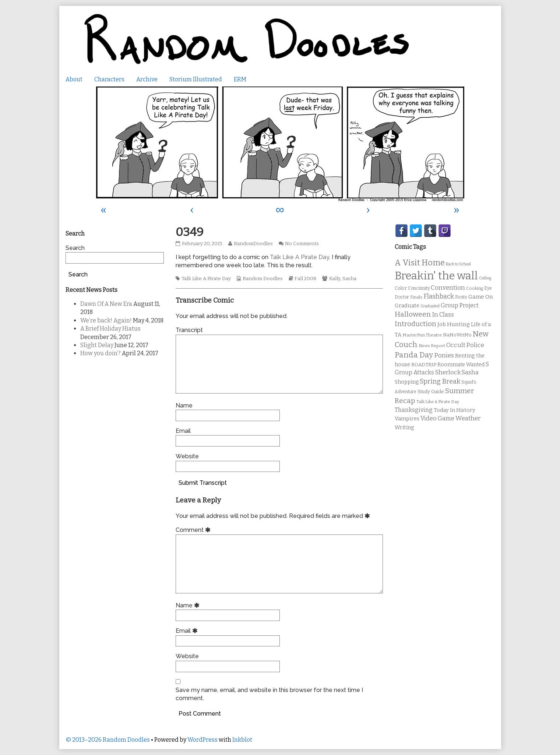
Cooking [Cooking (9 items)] (475, 288)
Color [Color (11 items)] (401, 288)
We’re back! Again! (106, 320)
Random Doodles (263, 279)
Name (184, 405)
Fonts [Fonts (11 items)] (461, 297)
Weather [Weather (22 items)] (468, 418)
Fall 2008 (305, 279)
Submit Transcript (203, 483)
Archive (147, 79)
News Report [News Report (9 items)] (432, 346)
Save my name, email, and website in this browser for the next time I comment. (269, 694)
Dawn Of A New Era (106, 304)
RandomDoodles (253, 244)
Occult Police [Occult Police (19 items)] (465, 345)
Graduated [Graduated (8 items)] (430, 306)
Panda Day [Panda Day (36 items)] (414, 355)
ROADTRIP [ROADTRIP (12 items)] (424, 365)
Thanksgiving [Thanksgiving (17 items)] (414, 410)
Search (75, 248)
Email (183, 431)
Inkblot (242, 740)
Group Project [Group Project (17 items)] (460, 305)
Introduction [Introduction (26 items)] (415, 324)
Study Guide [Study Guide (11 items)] (431, 391)
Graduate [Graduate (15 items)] (407, 306)
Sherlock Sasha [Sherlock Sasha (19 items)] (457, 372)
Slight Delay (97, 345)
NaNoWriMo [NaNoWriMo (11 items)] (457, 335)
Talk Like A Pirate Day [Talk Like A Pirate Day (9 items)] (438, 402)
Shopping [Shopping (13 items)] (407, 382)
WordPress (202, 740)
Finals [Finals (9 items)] (416, 297)
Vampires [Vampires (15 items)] (407, 419)
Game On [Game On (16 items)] (481, 297)
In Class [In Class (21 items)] (443, 315)
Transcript (189, 330)
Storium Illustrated (196, 79)
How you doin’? (101, 353)
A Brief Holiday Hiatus (110, 329)
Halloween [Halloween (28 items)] (413, 314)
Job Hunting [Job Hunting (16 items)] (454, 324)
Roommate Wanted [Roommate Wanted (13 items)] (461, 365)
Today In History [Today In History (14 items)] (455, 410)
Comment (194, 530)
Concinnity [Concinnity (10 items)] (419, 288)
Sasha (349, 279)
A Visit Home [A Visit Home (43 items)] (420, 263)
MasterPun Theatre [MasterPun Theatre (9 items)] (422, 335)
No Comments (302, 244)
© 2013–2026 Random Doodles (108, 740)
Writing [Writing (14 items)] (404, 428)
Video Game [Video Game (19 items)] (437, 418)
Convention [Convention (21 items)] (448, 288)
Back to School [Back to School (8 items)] (458, 264)
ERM (240, 79)
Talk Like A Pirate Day (300, 257)
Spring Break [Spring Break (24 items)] (440, 381)
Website (187, 456)
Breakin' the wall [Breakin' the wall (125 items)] (436, 276)
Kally (335, 279)
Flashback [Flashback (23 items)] (439, 297)
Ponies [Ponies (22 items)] (444, 355)
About (74, 79)
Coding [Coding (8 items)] (485, 278)
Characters (109, 79)
